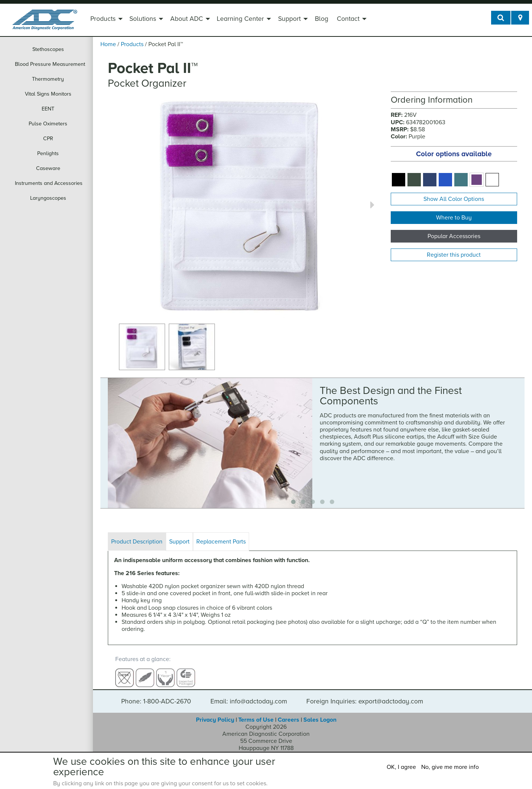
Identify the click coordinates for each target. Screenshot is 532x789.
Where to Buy (454, 218)
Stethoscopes (48, 49)
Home (108, 44)
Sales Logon (320, 713)
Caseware (48, 168)
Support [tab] (179, 542)
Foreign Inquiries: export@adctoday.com (365, 695)
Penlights (48, 153)
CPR (48, 139)
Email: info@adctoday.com (249, 695)
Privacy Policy (215, 713)
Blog (322, 19)
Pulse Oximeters (48, 124)
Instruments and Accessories (49, 183)
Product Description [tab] (137, 542)
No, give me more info (450, 767)
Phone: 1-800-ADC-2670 (156, 695)
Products (103, 19)
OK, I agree (401, 767)
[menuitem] (106, 20)
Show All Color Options (454, 199)
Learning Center (240, 19)
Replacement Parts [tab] (221, 542)
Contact (348, 19)
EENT (48, 109)
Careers (288, 713)
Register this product (454, 255)
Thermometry (48, 79)
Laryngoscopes (48, 198)
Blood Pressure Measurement (50, 64)
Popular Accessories (454, 236)
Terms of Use (256, 713)
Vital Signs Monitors (48, 94)
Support (289, 19)
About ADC (187, 19)
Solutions (143, 19)
